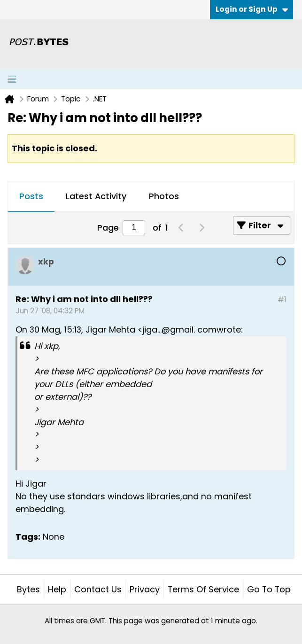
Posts (31, 196)
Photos (164, 196)
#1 (282, 299)
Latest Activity (96, 196)
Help (57, 589)
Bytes (28, 589)
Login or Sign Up (252, 9)
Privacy (145, 589)
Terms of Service (203, 589)
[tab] (31, 197)
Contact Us (98, 589)
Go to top (269, 589)
